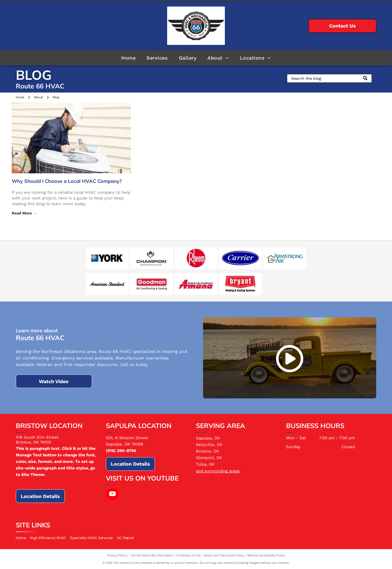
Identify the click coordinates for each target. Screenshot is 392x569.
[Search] (329, 78)
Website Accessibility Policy (266, 555)
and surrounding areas (218, 471)
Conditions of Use (188, 555)
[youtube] (112, 495)
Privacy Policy (117, 555)
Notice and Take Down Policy (224, 555)
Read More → (24, 213)
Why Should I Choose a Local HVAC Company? (67, 181)
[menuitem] (128, 58)
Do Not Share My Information (152, 555)
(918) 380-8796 (121, 451)
